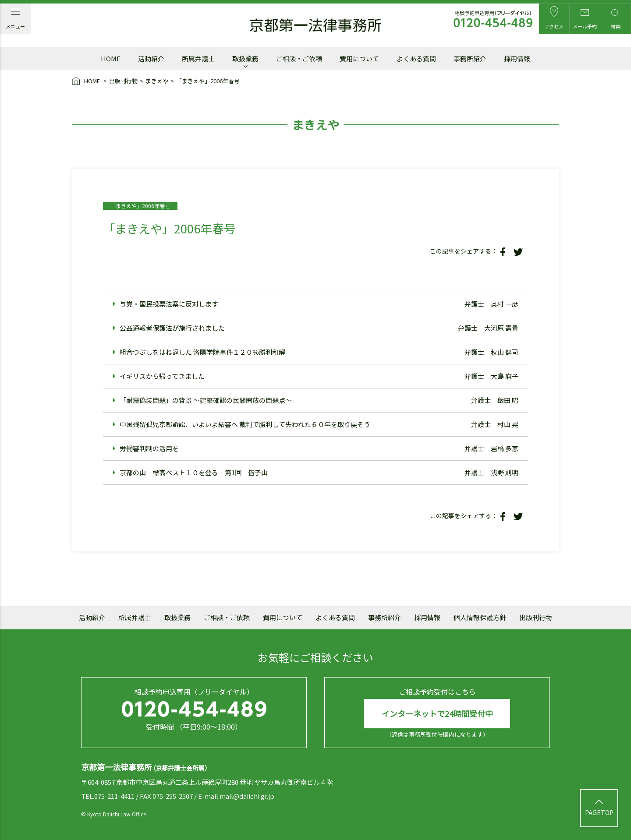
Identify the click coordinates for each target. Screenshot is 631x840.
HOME (87, 81)
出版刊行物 (123, 81)
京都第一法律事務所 (315, 25)
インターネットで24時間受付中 (437, 713)
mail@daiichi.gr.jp (247, 796)
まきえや (157, 81)
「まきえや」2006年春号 (208, 81)
